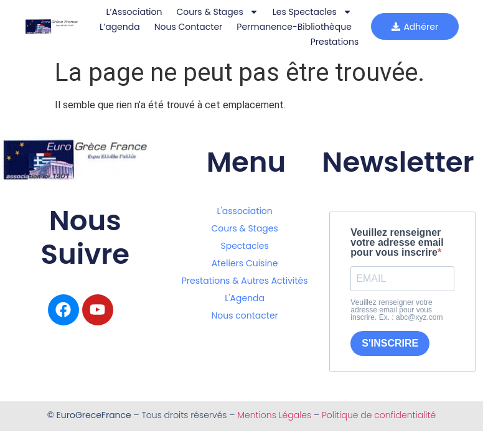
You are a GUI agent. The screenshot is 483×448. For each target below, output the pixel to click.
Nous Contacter (314, 27)
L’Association (131, 12)
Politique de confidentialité (379, 415)
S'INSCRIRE (390, 343)
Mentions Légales (274, 415)
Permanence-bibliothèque (235, 42)
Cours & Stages (214, 12)
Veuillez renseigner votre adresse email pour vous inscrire (397, 243)
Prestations (331, 42)
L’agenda (246, 27)
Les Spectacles (308, 12)
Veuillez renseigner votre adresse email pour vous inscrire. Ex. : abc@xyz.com (396, 310)
